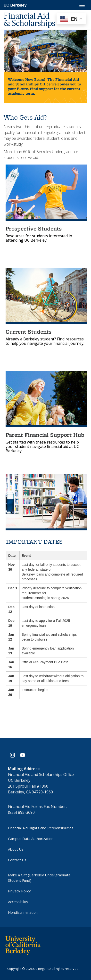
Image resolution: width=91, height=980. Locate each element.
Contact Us (17, 859)
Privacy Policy (19, 890)
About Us (16, 849)
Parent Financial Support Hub (45, 435)
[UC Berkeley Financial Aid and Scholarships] (34, 14)
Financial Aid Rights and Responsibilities (41, 827)
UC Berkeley (15, 5)
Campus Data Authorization (31, 838)
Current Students (29, 332)
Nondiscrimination (23, 912)
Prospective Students (34, 228)
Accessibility (18, 901)
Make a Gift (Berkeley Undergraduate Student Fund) (39, 877)
